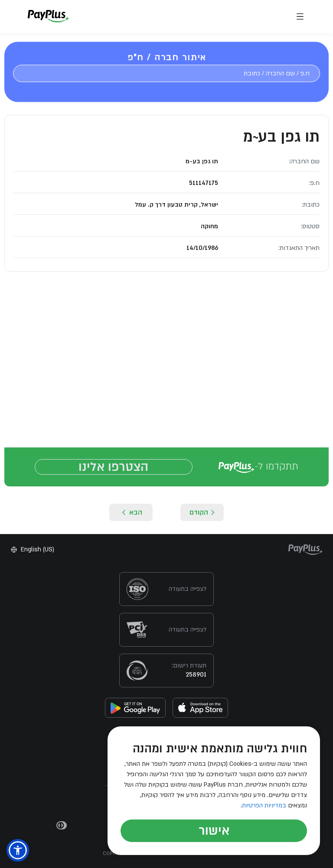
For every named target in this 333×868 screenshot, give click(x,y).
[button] (18, 850)
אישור (214, 831)
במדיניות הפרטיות (264, 805)
